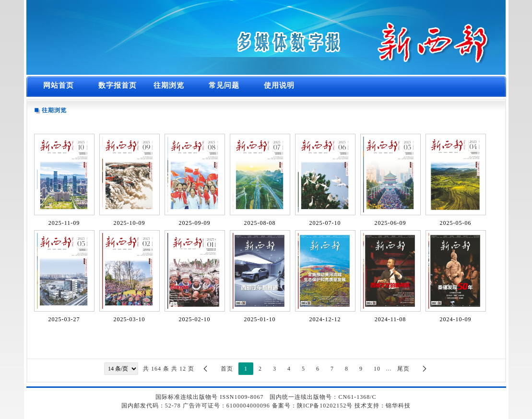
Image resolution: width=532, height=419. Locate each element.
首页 (227, 369)
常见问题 (224, 85)
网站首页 (59, 85)
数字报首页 (118, 85)
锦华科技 (398, 406)
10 (377, 369)
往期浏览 (169, 85)
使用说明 (279, 85)
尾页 (403, 369)
